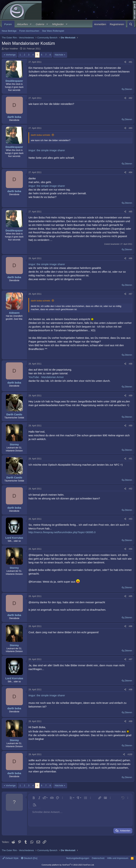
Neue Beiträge (9, 31)
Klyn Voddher (11, 49)
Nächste (59, 55)
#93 (131, 519)
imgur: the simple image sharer (47, 150)
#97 (131, 659)
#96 (131, 626)
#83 (131, 128)
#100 (130, 754)
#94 (131, 549)
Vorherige (11, 55)
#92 (131, 489)
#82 (131, 98)
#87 (131, 294)
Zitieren (128, 89)
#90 (131, 426)
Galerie (40, 24)
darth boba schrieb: (41, 135)
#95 (131, 596)
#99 (131, 721)
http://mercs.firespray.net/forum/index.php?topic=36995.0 (62, 532)
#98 (131, 690)
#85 (131, 212)
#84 (131, 172)
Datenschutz (98, 858)
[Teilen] (125, 62)
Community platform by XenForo (68, 865)
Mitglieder (58, 24)
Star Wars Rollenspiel (53, 31)
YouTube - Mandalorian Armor (46, 377)
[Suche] (131, 24)
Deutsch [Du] (29, 858)
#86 (131, 258)
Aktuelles (23, 24)
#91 (131, 459)
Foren (8, 24)
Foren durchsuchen (29, 31)
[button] (31, 24)
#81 (131, 62)
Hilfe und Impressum (118, 858)
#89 (131, 396)
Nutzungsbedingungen (78, 858)
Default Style (10, 858)
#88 (131, 364)
